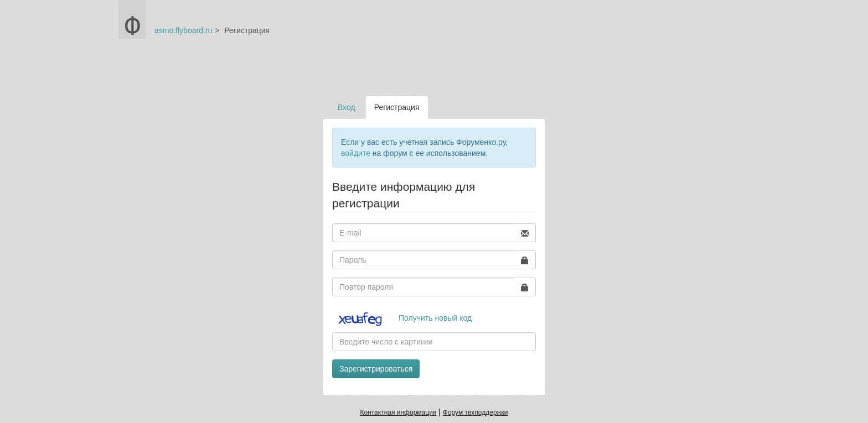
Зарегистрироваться (376, 369)
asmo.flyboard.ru (183, 30)
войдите (356, 153)
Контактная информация (398, 412)
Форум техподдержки (476, 412)
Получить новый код (435, 318)
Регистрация (397, 107)
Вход (347, 107)
